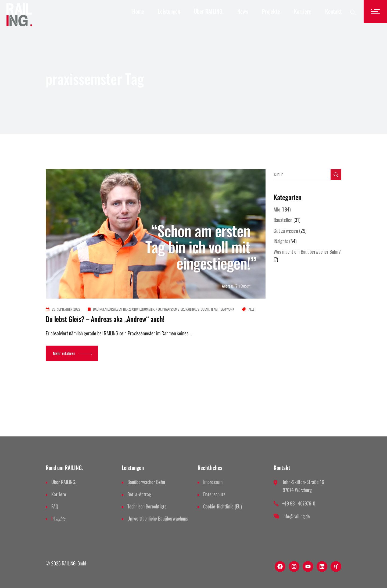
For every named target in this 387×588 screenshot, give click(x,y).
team (214, 309)
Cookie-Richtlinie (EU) (223, 506)
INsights (281, 241)
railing (191, 309)
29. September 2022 (66, 309)
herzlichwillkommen (139, 309)
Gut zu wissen (286, 231)
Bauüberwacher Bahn (146, 482)
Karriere (59, 494)
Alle (252, 309)
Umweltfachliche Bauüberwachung (158, 518)
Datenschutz (214, 494)
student (203, 309)
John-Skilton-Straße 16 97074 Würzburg (303, 486)
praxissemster (173, 309)
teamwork (227, 309)
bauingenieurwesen (107, 309)
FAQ (55, 506)
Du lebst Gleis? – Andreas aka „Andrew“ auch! (105, 319)
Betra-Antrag (139, 494)
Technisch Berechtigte (147, 506)
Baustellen (283, 220)
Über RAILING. (64, 482)
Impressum (213, 482)
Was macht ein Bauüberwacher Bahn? (307, 252)
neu (158, 309)
